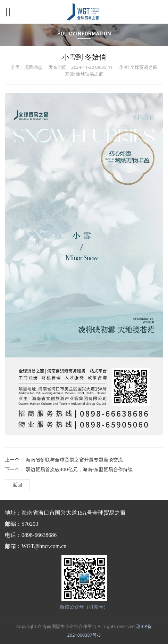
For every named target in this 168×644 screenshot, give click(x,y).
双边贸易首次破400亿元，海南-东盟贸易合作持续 (79, 469)
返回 (17, 485)
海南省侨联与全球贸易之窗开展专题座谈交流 (74, 460)
